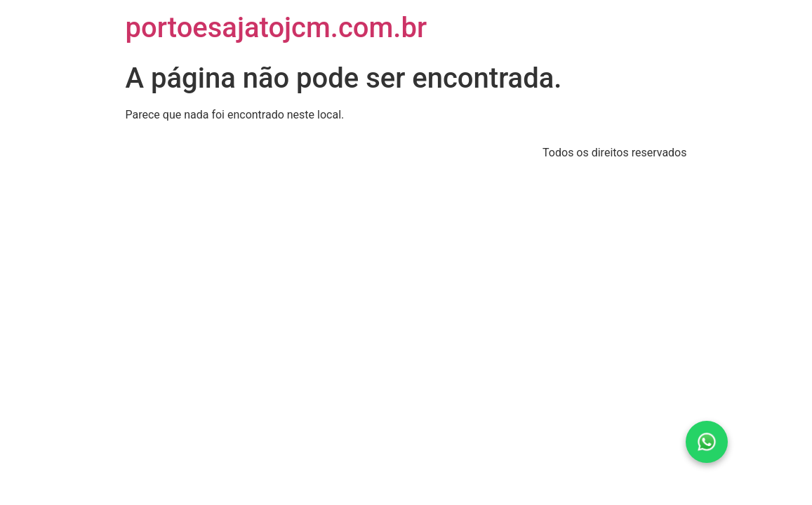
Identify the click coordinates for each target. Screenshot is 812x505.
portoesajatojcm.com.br (277, 28)
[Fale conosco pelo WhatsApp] (707, 442)
